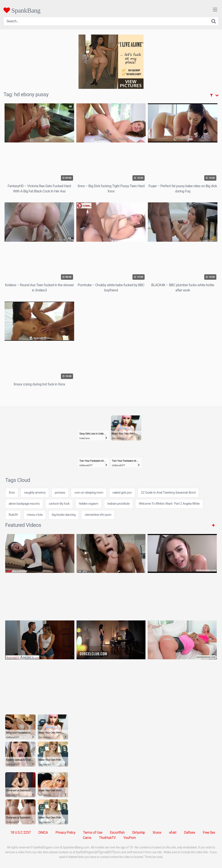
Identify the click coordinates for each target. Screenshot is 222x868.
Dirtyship (139, 832)
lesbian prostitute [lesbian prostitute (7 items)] (119, 504)
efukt (173, 832)
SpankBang (22, 10)
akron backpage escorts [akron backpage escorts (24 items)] (24, 504)
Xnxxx (157, 832)
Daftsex (190, 832)
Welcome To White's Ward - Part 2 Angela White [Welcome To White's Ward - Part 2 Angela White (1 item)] (169, 504)
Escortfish (117, 832)
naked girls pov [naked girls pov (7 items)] (122, 493)
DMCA (43, 832)
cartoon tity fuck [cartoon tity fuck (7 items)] (59, 504)
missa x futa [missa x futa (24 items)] (35, 515)
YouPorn (130, 838)
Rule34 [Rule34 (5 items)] (13, 515)
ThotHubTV (107, 838)
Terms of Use (93, 832)
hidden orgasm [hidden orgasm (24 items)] (89, 504)
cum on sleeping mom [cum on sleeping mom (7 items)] (89, 493)
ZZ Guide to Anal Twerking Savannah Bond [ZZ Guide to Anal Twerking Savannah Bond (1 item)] (168, 493)
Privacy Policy (65, 832)
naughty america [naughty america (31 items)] (35, 493)
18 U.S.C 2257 (21, 832)
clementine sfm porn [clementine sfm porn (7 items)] (98, 515)
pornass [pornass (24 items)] (60, 493)
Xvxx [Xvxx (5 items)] (12, 493)
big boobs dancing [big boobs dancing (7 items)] (64, 515)
